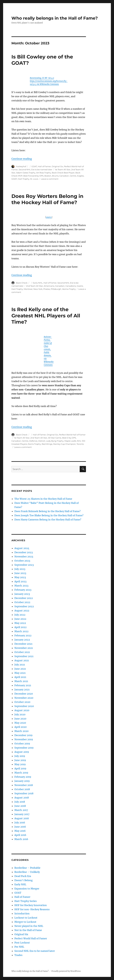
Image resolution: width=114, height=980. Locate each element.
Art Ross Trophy (44, 173)
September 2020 (24, 706)
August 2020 (22, 710)
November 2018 (24, 785)
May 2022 (20, 623)
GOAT (34, 166)
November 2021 (24, 648)
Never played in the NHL (29, 926)
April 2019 (20, 768)
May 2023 (20, 577)
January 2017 (22, 814)
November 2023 (24, 557)
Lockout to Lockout (26, 918)
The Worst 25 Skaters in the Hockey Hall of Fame (43, 499)
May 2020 (20, 723)
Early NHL (38, 283)
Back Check (22, 283)
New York (38, 289)
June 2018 (20, 806)
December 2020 (24, 694)
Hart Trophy (24, 179)
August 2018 (22, 798)
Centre (73, 176)
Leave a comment (50, 179)
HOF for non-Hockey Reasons (32, 909)
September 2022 (24, 606)
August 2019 (22, 752)
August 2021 (22, 660)
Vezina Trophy (69, 289)
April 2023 (20, 581)
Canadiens (71, 286)
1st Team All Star (63, 170)
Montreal (28, 289)
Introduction (22, 913)
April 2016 (20, 835)
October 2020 (22, 702)
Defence (33, 441)
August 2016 (22, 818)
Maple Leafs (70, 441)
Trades (18, 955)
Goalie (80, 286)
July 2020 (20, 714)
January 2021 (22, 690)
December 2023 (24, 552)
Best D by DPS (69, 438)
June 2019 (20, 760)
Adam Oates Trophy (26, 173)
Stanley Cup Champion (64, 444)
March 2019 (21, 773)
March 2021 (21, 681)
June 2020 (20, 719)
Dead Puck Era (23, 876)
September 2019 (24, 748)
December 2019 (23, 735)
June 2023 (20, 573)
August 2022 (22, 611)
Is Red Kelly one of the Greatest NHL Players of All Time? (46, 316)
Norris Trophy (34, 444)
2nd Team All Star (35, 286)
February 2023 (23, 590)
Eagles (80, 176)
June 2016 (20, 827)
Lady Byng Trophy (55, 441)
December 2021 (23, 644)
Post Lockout (22, 943)
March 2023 (21, 586)
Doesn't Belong (24, 880)
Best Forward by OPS (33, 176)
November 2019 (24, 739)
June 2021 (20, 669)
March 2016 (21, 839)
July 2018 (20, 802)
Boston (48, 176)
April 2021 (20, 677)
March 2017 (21, 810)
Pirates (47, 289)
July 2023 (20, 569)
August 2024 (22, 548)
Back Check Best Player (63, 173)
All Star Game (55, 438)
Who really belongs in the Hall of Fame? (55, 18)
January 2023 (22, 594)
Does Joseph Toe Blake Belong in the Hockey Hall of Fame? (49, 515)
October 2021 (22, 652)
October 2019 (22, 744)
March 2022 (21, 631)
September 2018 (24, 793)
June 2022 (20, 619)
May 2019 (20, 764)
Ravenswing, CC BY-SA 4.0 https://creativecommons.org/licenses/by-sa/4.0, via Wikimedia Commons (49, 81)
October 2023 (22, 561)
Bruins (55, 176)
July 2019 (20, 756)
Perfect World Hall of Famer (72, 435)
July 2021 (20, 665)
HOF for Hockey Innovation (31, 905)
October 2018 (22, 789)
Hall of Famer (44, 166)
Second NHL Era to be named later (35, 170)
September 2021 (24, 656)
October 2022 (22, 602)
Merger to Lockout (25, 922)
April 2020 (20, 727)
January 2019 (22, 781)
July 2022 (20, 615)
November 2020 (24, 698)
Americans (49, 286)
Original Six (57, 166)
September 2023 (24, 565)
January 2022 (22, 640)
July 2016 (20, 823)
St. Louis (34, 179)
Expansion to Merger (27, 889)
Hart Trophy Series (26, 901)
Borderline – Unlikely (27, 872)
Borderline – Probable (27, 868)
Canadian (64, 176)
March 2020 (21, 731)
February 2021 (23, 685)
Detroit (42, 441)
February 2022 (23, 635)
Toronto (80, 444)
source (49, 217)
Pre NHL (19, 947)
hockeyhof (21, 166)
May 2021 (20, 673)
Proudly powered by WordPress (66, 971)
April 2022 (20, 627)
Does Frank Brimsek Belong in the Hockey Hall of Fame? (47, 511)
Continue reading (22, 159)
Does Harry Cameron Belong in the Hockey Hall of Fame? (48, 520)
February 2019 (23, 777)
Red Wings (47, 444)
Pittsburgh (56, 289)
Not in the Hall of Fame (28, 930)
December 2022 (24, 598)
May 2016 (20, 831)
